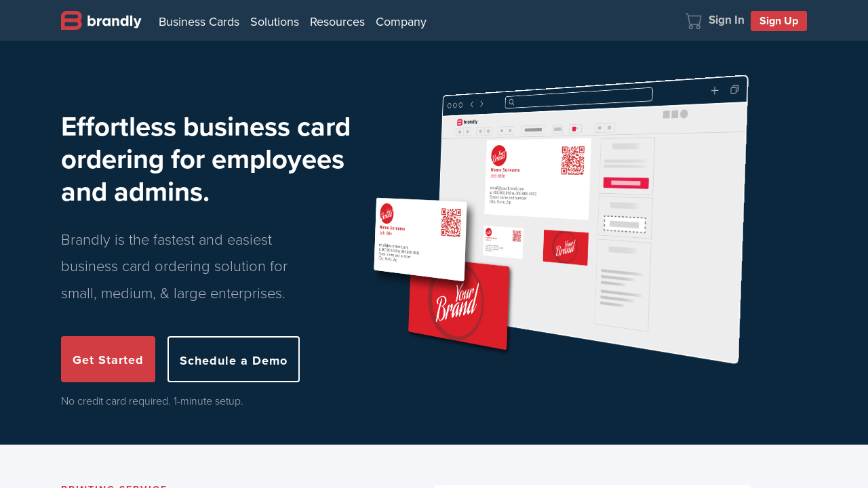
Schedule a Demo (234, 361)
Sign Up (779, 21)
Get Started (108, 360)
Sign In (727, 20)
